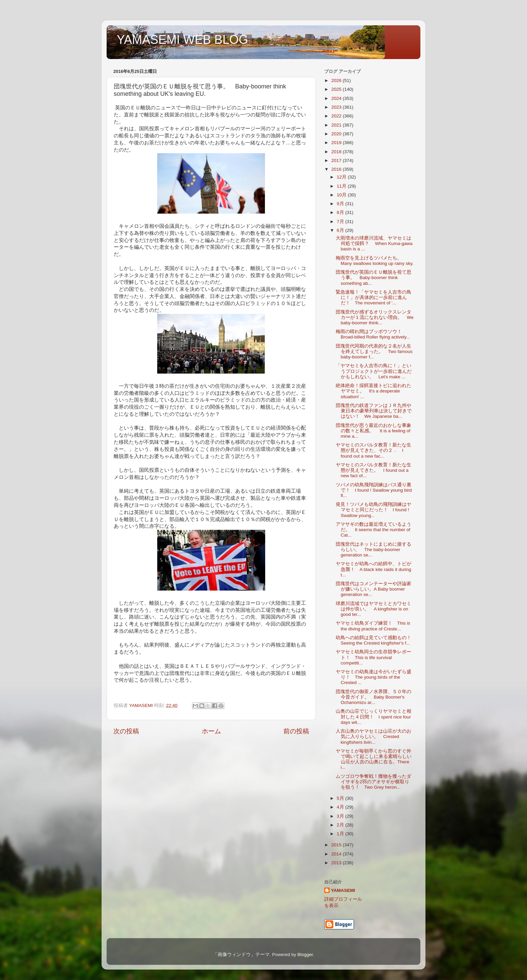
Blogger (305, 955)
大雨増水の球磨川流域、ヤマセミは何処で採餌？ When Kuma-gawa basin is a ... (374, 243)
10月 (342, 195)
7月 (341, 222)
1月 (341, 834)
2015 (337, 845)
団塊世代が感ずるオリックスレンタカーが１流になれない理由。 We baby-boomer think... (375, 317)
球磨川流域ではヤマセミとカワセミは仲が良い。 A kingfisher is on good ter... (373, 609)
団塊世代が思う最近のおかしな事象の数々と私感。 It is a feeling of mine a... (373, 431)
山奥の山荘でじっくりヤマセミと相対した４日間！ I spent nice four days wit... (373, 717)
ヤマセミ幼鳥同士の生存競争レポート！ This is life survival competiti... (373, 657)
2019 (337, 143)
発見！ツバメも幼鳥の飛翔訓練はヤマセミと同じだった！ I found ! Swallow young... (373, 510)
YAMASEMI (343, 890)
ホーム (211, 731)
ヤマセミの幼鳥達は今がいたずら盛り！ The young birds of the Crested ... (373, 677)
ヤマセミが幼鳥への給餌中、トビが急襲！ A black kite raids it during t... (373, 569)
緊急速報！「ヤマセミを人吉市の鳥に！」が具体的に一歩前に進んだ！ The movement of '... (373, 297)
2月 (341, 825)
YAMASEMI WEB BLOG (182, 40)
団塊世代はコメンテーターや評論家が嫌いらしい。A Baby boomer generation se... (373, 589)
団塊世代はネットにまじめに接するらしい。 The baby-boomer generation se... (373, 550)
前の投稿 (296, 731)
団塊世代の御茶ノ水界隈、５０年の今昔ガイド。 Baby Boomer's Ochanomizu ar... (373, 697)
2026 (337, 80)
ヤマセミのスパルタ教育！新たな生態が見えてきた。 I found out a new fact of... (373, 470)
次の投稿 (126, 731)
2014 (337, 854)
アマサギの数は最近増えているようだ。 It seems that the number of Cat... (373, 530)
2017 (337, 160)
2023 (337, 107)
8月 (341, 212)
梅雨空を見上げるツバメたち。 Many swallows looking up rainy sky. (375, 261)
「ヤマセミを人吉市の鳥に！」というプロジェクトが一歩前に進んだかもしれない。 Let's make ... (374, 371)
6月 (341, 230)
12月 (342, 177)
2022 (337, 116)
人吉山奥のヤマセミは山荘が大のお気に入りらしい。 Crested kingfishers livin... (373, 737)
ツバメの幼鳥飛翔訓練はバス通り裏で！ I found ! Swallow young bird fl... (374, 490)
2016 (337, 169)
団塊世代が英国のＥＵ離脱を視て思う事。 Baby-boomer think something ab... (373, 278)
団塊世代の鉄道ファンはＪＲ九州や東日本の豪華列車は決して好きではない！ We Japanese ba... (374, 411)
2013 (337, 863)
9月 (341, 204)
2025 (337, 89)
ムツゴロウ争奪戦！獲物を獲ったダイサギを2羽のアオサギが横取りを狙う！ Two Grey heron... (373, 782)
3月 (341, 816)
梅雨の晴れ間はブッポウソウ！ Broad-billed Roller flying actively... (373, 334)
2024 (337, 98)
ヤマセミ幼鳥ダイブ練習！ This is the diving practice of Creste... (373, 626)
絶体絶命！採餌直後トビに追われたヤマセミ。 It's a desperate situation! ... (373, 391)
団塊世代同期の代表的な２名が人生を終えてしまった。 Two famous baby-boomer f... (374, 351)
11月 (342, 186)
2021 (337, 125)
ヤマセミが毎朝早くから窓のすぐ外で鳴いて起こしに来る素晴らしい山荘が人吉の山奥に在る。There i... (374, 759)
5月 (341, 798)
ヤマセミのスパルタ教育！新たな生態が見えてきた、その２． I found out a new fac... (373, 450)
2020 (337, 134)
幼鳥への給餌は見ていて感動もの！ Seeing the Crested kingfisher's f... (376, 640)
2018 (337, 152)
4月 (341, 807)
